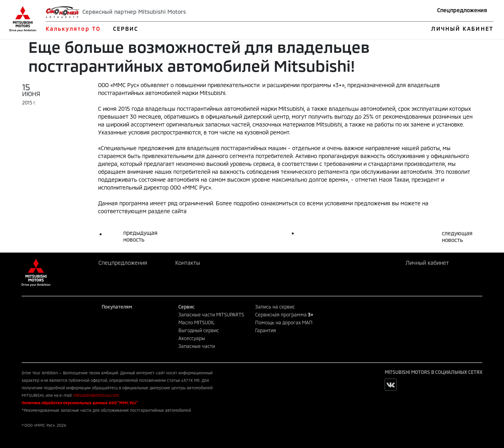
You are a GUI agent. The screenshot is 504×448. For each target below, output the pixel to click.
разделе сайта (167, 211)
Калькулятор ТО (73, 29)
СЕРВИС (126, 29)
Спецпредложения (462, 10)
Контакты (188, 263)
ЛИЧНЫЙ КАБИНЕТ (462, 29)
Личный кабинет (427, 263)
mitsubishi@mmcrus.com (96, 395)
